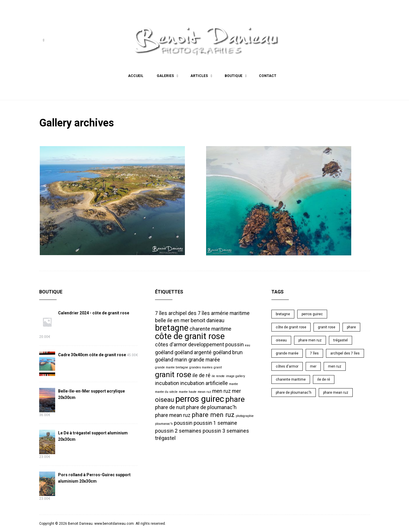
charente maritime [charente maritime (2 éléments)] (210, 329)
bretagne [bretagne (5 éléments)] (172, 328)
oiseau (281, 340)
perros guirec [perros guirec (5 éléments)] (200, 399)
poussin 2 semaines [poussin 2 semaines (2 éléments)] (178, 431)
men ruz (335, 366)
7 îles (314, 353)
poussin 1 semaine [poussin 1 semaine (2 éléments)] (215, 423)
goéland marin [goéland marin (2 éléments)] (171, 360)
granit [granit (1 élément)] (218, 367)
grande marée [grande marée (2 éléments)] (204, 360)
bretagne (283, 314)
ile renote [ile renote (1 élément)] (218, 376)
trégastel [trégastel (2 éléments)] (165, 438)
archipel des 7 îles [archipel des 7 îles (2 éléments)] (189, 313)
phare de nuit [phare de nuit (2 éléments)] (170, 407)
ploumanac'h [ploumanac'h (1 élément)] (164, 424)
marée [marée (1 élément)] (234, 384)
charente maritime (291, 379)
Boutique (234, 76)
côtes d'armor (287, 366)
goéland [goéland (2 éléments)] (164, 352)
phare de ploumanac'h (294, 393)
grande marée (287, 353)
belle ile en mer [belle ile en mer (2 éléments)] (172, 320)
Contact (268, 76)
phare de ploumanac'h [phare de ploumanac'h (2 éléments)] (211, 407)
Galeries (165, 76)
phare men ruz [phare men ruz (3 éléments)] (213, 415)
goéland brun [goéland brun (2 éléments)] (228, 352)
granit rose (327, 327)
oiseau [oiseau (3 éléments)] (165, 400)
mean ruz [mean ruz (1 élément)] (204, 392)
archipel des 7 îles (345, 353)
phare (351, 327)
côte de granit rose (291, 327)
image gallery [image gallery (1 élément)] (235, 376)
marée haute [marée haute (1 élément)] (188, 392)
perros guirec (312, 314)
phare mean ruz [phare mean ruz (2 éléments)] (173, 415)
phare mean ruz (336, 393)
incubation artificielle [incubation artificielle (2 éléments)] (204, 383)
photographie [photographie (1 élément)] (245, 416)
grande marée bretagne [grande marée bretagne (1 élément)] (172, 367)
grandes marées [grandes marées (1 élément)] (201, 367)
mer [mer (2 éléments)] (236, 391)
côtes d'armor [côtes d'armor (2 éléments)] (171, 345)
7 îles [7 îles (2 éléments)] (161, 313)
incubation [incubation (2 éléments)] (167, 383)
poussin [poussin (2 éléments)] (183, 423)
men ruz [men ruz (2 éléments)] (221, 391)
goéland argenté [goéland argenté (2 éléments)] (193, 352)
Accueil (136, 76)
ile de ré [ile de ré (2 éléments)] (201, 375)
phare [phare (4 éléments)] (235, 399)
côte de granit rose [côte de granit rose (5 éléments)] (190, 336)
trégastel (340, 340)
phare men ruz (310, 340)
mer (313, 366)
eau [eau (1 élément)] (248, 345)
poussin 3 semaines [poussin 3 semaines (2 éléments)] (226, 431)
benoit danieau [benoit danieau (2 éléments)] (208, 320)
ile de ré (324, 379)
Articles (199, 76)
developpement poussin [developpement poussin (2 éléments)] (216, 345)
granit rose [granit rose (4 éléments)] (173, 375)
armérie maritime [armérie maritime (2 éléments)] (230, 313)
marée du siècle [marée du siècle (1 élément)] (166, 392)
